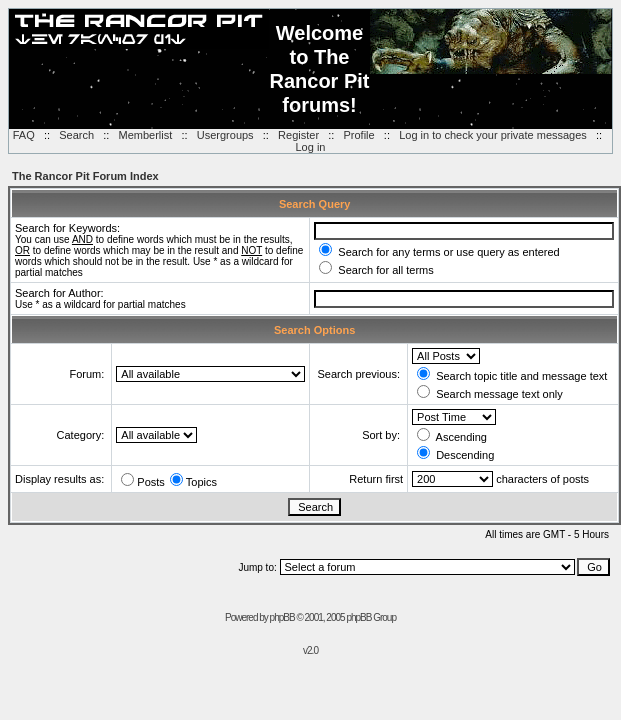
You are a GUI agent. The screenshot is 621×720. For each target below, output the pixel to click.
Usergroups (225, 135)
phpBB (282, 617)
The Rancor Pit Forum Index (85, 176)
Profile (359, 135)
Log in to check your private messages (493, 135)
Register (298, 135)
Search (76, 135)
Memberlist (146, 135)
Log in (311, 147)
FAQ (24, 135)
